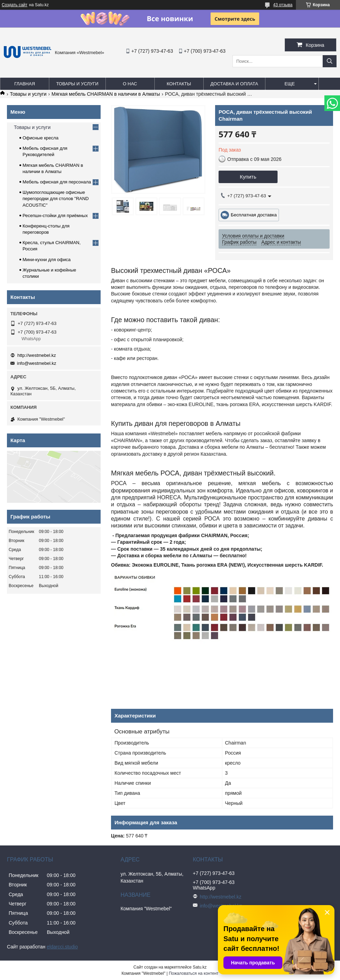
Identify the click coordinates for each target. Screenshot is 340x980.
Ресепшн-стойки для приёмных (55, 216)
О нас (130, 84)
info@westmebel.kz (37, 363)
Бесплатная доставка (254, 215)
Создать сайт (15, 5)
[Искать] (330, 61)
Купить (248, 177)
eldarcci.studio (62, 947)
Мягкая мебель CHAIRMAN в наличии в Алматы (106, 94)
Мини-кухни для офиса (47, 260)
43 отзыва (283, 5)
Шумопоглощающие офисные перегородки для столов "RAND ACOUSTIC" (56, 199)
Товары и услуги (77, 84)
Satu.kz (199, 967)
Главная (25, 84)
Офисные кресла (40, 138)
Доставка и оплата (234, 84)
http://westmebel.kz (37, 355)
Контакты (179, 84)
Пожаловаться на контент (193, 973)
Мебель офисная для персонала (57, 182)
